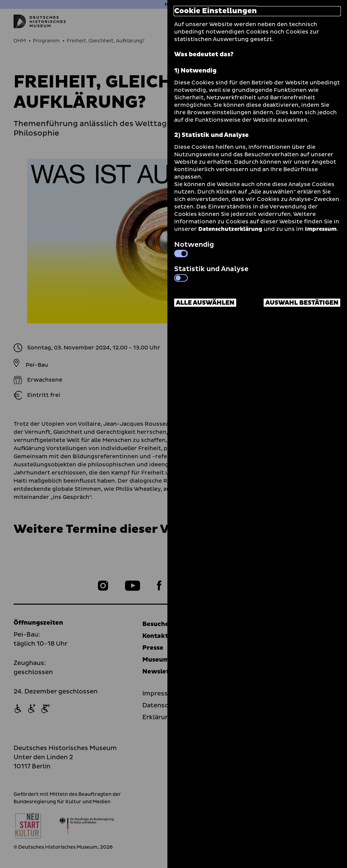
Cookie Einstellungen (216, 11)
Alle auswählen (205, 303)
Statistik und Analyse (211, 273)
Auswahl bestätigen (302, 303)
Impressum (321, 229)
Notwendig (194, 248)
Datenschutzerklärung (230, 229)
